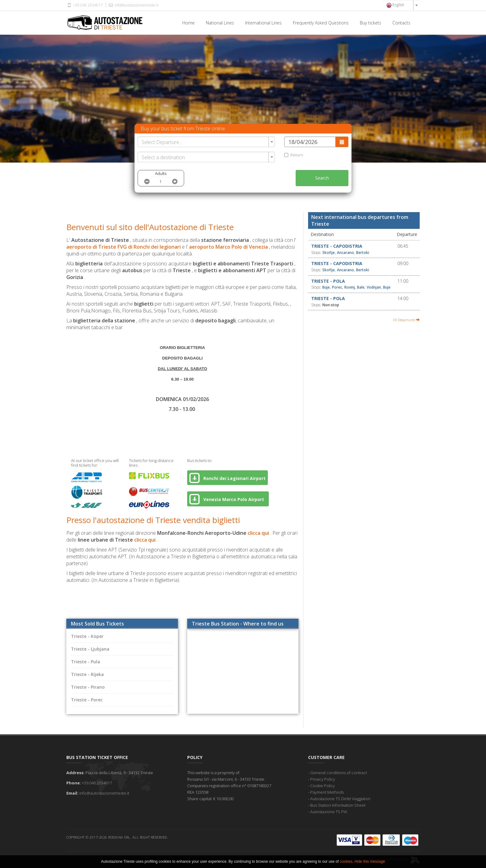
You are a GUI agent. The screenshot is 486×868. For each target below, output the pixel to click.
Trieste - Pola (328, 281)
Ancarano (345, 253)
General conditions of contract (339, 773)
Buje (326, 287)
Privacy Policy (323, 779)
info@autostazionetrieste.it (133, 5)
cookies (346, 861)
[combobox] (401, 5)
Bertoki (363, 253)
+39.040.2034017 (85, 5)
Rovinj (350, 287)
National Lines (220, 23)
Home (188, 23)
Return (294, 155)
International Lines (263, 23)
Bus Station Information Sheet (338, 805)
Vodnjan (374, 287)
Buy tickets (371, 23)
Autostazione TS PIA (329, 812)
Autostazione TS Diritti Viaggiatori (340, 799)
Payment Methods (327, 792)
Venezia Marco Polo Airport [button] (228, 499)
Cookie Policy (323, 786)
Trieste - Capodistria (337, 246)
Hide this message (370, 861)
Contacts (401, 23)
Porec (337, 287)
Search (322, 178)
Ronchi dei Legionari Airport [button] (228, 478)
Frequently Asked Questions (321, 23)
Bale (361, 287)
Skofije (329, 253)
